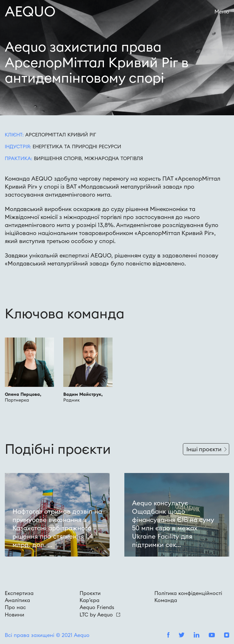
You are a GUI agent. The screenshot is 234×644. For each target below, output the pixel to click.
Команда (166, 600)
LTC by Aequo (100, 615)
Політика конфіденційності (188, 593)
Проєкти (90, 593)
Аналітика (17, 600)
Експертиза (19, 593)
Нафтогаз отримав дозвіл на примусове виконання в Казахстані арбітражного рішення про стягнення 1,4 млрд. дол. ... (57, 528)
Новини (15, 615)
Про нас (15, 607)
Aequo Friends (97, 607)
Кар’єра (90, 600)
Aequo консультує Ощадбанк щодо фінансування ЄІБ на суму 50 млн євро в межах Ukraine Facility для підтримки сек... (173, 524)
